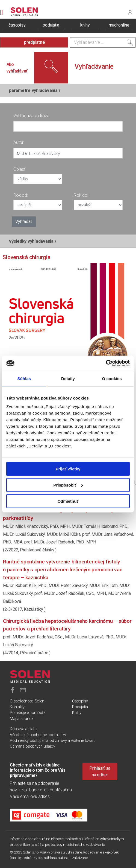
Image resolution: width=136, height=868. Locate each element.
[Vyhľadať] (130, 44)
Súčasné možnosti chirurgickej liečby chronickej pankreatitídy (58, 514)
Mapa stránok (22, 719)
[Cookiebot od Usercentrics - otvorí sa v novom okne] (106, 363)
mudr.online (119, 25)
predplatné (34, 42)
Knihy (77, 713)
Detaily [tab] (68, 378)
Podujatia (80, 707)
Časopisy (80, 701)
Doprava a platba (24, 729)
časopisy (17, 25)
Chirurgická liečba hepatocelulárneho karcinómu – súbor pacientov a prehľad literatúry (67, 625)
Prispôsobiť (68, 485)
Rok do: (81, 195)
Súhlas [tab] (24, 378)
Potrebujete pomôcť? (27, 713)
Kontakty (17, 707)
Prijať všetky (68, 469)
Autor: (19, 142)
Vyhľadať (24, 222)
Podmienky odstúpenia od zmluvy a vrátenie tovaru (53, 741)
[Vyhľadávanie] (103, 42)
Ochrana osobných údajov (32, 746)
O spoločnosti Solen (27, 701)
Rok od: (20, 195)
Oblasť (19, 169)
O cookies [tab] (112, 378)
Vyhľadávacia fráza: (32, 116)
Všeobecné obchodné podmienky (38, 735)
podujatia (51, 25)
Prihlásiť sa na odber (100, 772)
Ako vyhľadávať (17, 68)
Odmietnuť (68, 501)
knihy (85, 25)
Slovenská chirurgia (26, 257)
